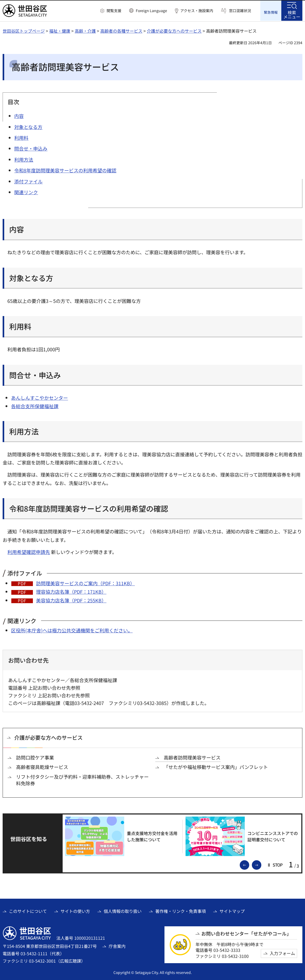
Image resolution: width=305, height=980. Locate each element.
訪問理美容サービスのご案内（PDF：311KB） (85, 583)
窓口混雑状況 (240, 11)
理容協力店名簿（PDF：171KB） (71, 591)
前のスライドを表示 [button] (249, 864)
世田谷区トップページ (24, 30)
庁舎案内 (117, 946)
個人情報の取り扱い (123, 911)
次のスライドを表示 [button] (261, 864)
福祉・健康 (60, 30)
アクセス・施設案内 (197, 11)
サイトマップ (232, 911)
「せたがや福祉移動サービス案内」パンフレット (216, 767)
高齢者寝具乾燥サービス (42, 767)
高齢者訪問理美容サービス (192, 757)
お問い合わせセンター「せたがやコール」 (246, 933)
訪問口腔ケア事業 (35, 757)
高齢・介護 (85, 30)
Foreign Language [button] (151, 11)
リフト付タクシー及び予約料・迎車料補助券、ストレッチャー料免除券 (82, 779)
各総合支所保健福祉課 (35, 406)
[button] (111, 11)
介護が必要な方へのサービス (174, 30)
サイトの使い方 (75, 911)
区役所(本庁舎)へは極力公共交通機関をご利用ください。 (72, 630)
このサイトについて (28, 911)
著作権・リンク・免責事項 (181, 911)
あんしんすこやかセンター (39, 397)
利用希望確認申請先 (29, 551)
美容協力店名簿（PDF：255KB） (71, 600)
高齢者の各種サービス (121, 30)
